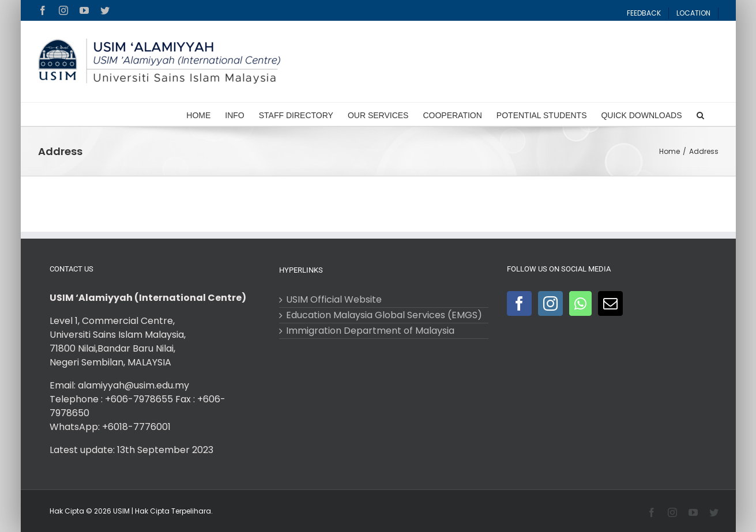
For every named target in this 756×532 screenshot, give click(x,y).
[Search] (700, 114)
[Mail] (610, 303)
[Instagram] (550, 303)
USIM (121, 511)
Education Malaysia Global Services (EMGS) (384, 315)
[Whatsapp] (580, 303)
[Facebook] (519, 303)
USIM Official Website (334, 300)
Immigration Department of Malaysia (370, 331)
